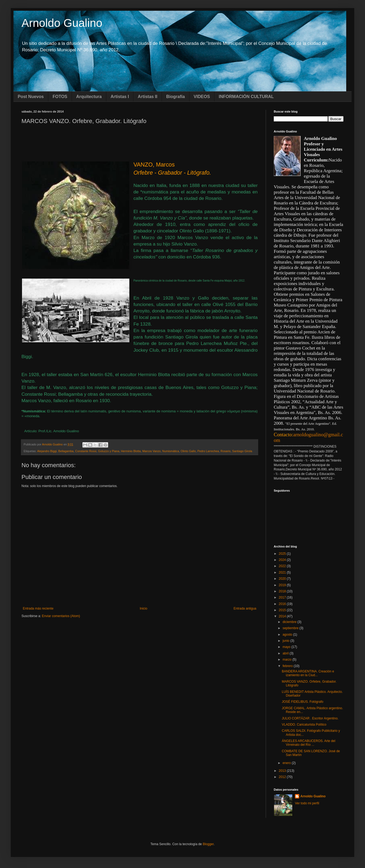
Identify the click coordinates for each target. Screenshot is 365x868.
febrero (288, 666)
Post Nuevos (31, 97)
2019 (283, 585)
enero (287, 763)
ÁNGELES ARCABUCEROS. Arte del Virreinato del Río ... (309, 743)
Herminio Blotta (131, 451)
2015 (283, 610)
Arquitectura (89, 97)
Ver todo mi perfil (307, 803)
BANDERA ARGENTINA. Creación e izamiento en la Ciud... (308, 673)
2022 (283, 566)
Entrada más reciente (38, 608)
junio (286, 641)
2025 (283, 554)
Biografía (175, 97)
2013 (283, 771)
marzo (288, 660)
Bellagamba (66, 451)
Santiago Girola (242, 451)
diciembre (290, 622)
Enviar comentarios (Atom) (61, 616)
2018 (283, 591)
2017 (283, 597)
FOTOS (60, 97)
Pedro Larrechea (208, 451)
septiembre (291, 628)
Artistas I (120, 97)
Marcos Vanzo (151, 451)
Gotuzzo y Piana (109, 451)
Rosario (226, 451)
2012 (283, 777)
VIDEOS (202, 97)
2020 (283, 579)
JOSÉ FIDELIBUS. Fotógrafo (303, 702)
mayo (287, 647)
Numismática (171, 451)
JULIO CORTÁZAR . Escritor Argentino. (310, 718)
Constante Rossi (86, 451)
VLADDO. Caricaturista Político (304, 725)
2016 (283, 604)
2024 (283, 560)
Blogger (208, 844)
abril (286, 653)
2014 (283, 616)
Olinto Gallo (188, 451)
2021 (283, 572)
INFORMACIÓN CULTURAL (246, 97)
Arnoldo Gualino (62, 23)
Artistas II (147, 97)
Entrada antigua (245, 608)
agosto (288, 635)
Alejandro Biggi (47, 451)
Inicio (144, 608)
